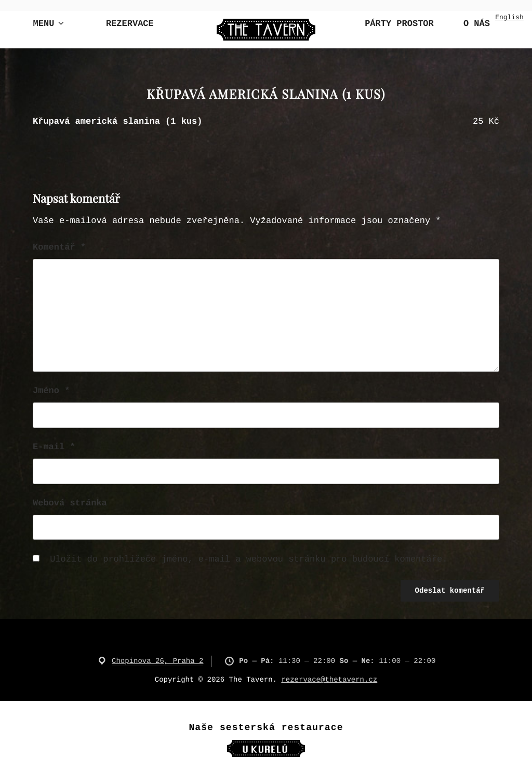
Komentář (59, 248)
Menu (50, 24)
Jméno (51, 391)
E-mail (54, 447)
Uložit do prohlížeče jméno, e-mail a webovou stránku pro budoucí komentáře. (249, 560)
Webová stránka (70, 504)
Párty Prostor (399, 24)
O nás (477, 24)
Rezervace (130, 24)
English (509, 17)
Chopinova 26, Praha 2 (157, 661)
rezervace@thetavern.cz (329, 680)
